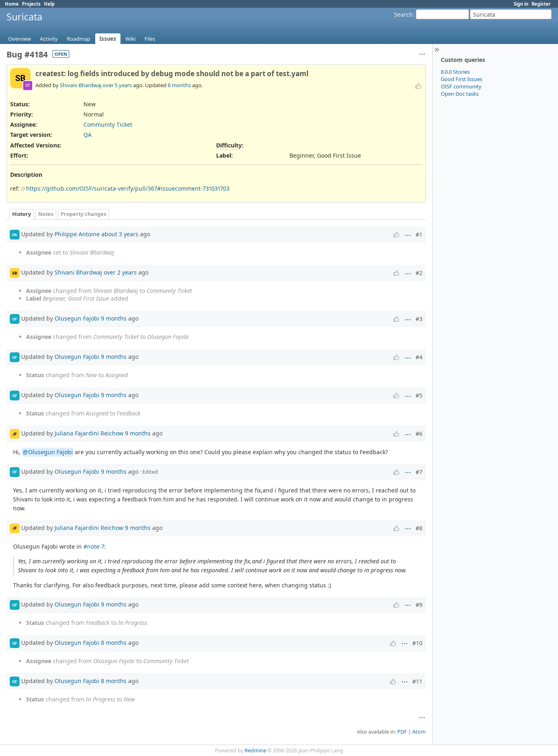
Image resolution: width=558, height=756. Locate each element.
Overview (20, 39)
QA (88, 135)
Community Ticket (108, 124)
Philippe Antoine (77, 234)
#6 (419, 434)
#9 (419, 605)
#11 (417, 681)
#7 (419, 472)
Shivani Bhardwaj (81, 85)
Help (49, 4)
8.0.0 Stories (455, 72)
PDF (402, 732)
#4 (419, 357)
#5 (419, 395)
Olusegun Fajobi (77, 318)
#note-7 (94, 546)
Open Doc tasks (460, 94)
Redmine (255, 751)
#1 (419, 234)
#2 (419, 273)
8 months (179, 85)
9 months (114, 318)
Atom (419, 732)
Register (541, 4)
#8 (419, 528)
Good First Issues (462, 79)
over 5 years (117, 85)
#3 (419, 319)
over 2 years (120, 272)
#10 (417, 643)
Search (403, 14)
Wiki (130, 39)
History (22, 214)
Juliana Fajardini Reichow (89, 433)
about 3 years (120, 234)
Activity (49, 39)
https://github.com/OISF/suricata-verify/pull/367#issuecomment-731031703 (128, 188)
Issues (108, 39)
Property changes (83, 214)
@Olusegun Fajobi (48, 452)
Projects (31, 4)
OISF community (461, 86)
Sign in (521, 4)
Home (12, 4)
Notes (46, 214)
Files (150, 39)
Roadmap (79, 39)
